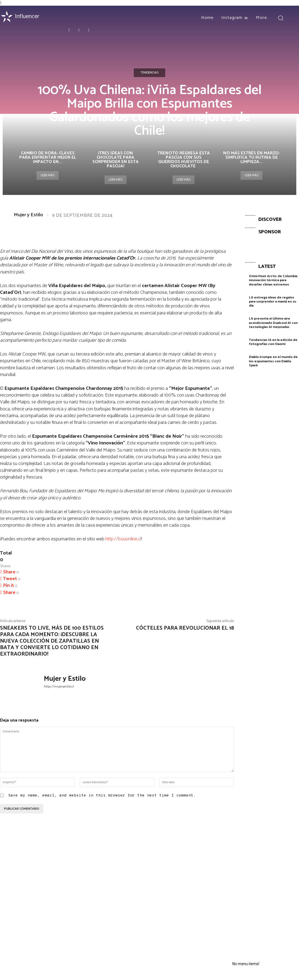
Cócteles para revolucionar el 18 (185, 628)
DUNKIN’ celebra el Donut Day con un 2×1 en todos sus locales (111, 901)
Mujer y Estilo (28, 215)
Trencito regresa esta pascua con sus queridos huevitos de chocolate (184, 160)
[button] (281, 18)
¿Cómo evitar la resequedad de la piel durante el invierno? (188, 896)
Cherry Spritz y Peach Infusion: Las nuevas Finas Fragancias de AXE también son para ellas (33, 908)
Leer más (48, 175)
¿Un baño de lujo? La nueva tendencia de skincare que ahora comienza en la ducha (187, 917)
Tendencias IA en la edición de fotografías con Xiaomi (273, 339)
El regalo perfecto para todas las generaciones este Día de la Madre (33, 887)
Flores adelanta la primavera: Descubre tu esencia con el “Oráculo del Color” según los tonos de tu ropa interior (190, 873)
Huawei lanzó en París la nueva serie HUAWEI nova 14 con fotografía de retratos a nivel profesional (262, 873)
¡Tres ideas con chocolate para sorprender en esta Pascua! (116, 160)
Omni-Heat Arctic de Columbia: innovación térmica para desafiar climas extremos (273, 280)
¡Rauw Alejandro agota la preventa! (111, 866)
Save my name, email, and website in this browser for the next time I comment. (102, 795)
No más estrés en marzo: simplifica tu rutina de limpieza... (251, 157)
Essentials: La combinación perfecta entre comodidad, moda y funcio (112, 882)
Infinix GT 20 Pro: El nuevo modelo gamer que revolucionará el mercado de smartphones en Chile (266, 926)
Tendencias (149, 73)
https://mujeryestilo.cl (59, 687)
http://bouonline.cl (123, 539)
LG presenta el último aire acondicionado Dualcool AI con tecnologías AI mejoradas (273, 321)
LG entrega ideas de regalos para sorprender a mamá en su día (272, 300)
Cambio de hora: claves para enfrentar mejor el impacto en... (48, 157)
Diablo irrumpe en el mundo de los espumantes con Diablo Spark (273, 358)
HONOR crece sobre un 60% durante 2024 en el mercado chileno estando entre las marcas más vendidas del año (267, 900)
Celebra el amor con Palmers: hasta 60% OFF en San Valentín (34, 868)
